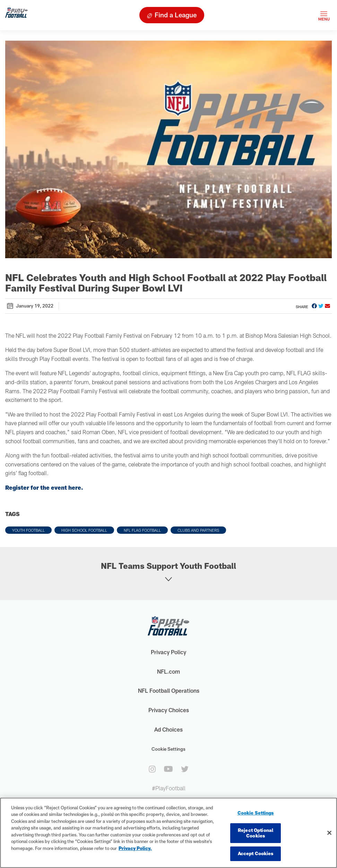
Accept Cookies (256, 853)
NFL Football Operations (169, 690)
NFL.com (168, 671)
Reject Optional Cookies (256, 833)
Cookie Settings (168, 749)
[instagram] (152, 769)
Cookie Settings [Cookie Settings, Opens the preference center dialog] (256, 813)
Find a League (176, 15)
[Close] (329, 833)
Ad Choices (168, 729)
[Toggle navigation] (324, 15)
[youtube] (168, 769)
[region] (168, 833)
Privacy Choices (169, 710)
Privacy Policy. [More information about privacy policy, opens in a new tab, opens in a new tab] (135, 848)
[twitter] (185, 769)
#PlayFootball (169, 788)
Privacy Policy (168, 652)
